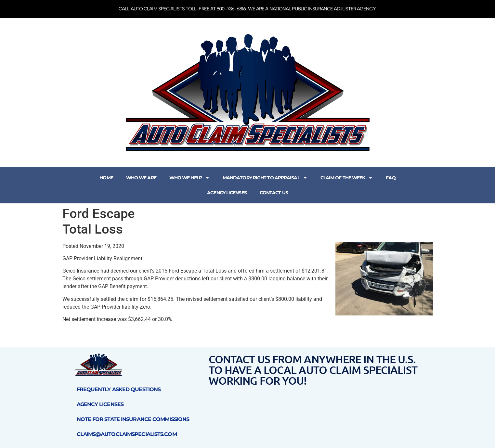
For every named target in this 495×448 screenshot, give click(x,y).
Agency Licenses (227, 193)
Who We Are (141, 178)
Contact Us (274, 193)
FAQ (391, 178)
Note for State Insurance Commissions (133, 419)
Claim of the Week (347, 178)
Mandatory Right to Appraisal (265, 178)
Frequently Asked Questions (119, 389)
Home (106, 178)
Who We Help (189, 178)
